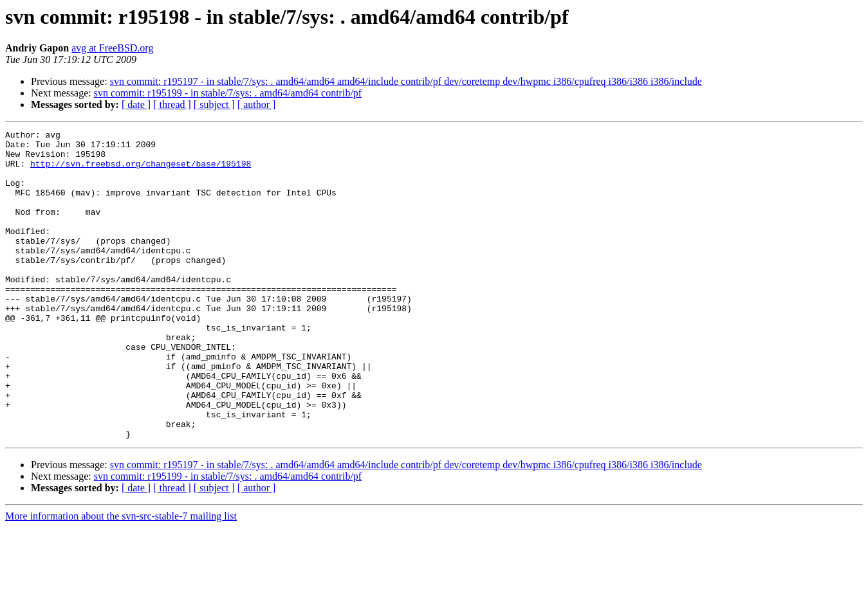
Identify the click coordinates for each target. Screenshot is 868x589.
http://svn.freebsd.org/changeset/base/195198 (141, 171)
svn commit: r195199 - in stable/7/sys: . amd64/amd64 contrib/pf (228, 93)
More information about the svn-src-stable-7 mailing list (121, 578)
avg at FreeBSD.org (112, 48)
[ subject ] (214, 104)
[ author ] (257, 104)
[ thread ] (172, 104)
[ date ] (136, 104)
